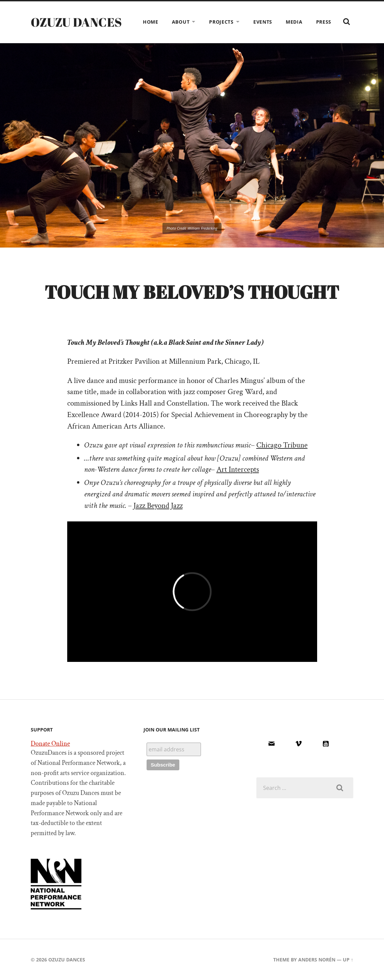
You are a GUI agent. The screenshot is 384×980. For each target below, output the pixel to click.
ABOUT (181, 22)
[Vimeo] (300, 744)
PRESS (324, 22)
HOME (151, 22)
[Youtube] (327, 744)
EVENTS (263, 22)
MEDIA (294, 22)
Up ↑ (348, 960)
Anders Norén (317, 960)
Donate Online (50, 744)
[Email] (273, 744)
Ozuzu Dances (76, 22)
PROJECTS (221, 22)
